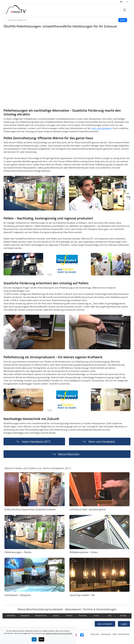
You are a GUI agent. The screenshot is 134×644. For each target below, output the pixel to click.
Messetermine (41, 616)
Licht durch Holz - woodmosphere (88, 509)
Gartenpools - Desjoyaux (18, 595)
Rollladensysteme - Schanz (84, 552)
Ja (34, 639)
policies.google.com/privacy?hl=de (59, 633)
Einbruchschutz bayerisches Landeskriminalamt (30, 509)
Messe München (69, 454)
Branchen (83, 616)
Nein (41, 639)
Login (124, 624)
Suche (123, 20)
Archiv (96, 616)
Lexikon (56, 616)
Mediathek (11, 616)
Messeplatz (25, 616)
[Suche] (67, 20)
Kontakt (123, 616)
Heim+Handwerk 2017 (36, 442)
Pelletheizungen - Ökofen (18, 552)
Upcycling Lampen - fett (82, 595)
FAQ (110, 616)
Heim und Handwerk (101, 128)
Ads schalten (105, 624)
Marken (69, 616)
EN (127, 2)
